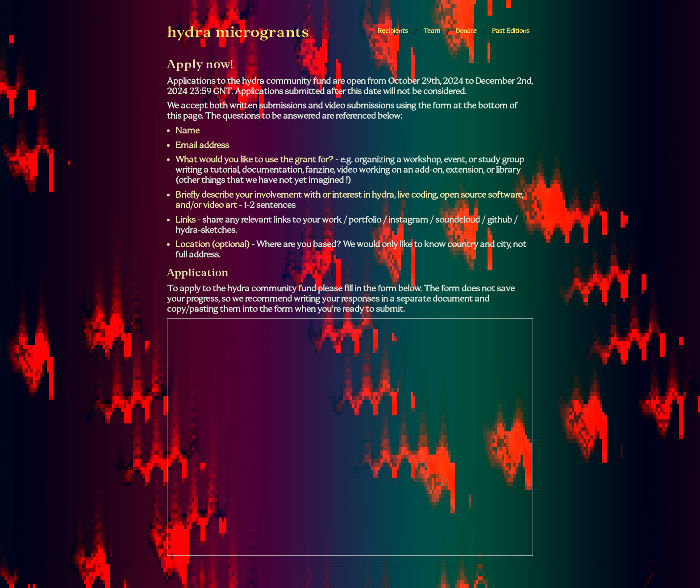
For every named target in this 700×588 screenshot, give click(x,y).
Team (432, 31)
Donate (466, 31)
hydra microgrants (238, 32)
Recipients (393, 31)
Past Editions (511, 31)
